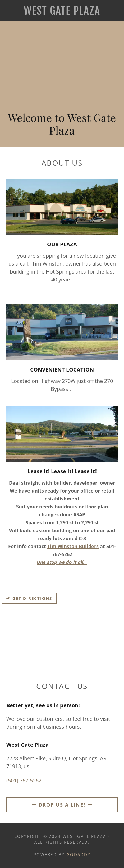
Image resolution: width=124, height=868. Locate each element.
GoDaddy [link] (79, 854)
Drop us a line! (62, 805)
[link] (62, 11)
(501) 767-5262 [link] (24, 780)
